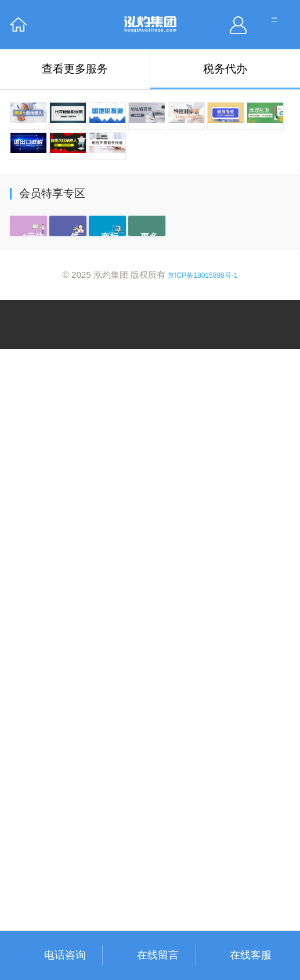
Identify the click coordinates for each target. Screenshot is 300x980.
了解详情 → (48, 747)
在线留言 (158, 955)
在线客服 (251, 955)
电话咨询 (65, 955)
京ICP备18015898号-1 (203, 906)
